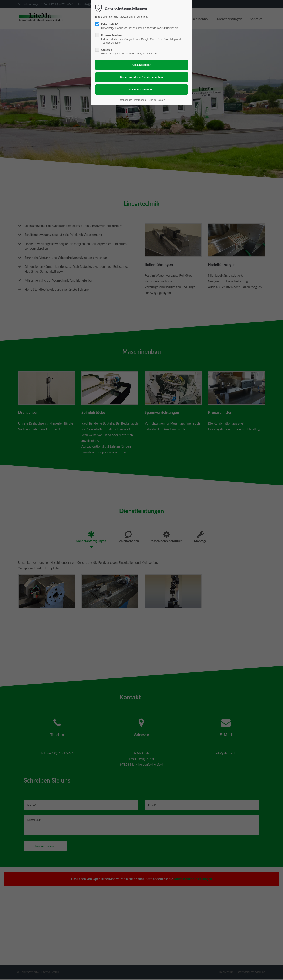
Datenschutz (125, 100)
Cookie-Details (157, 100)
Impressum (140, 100)
